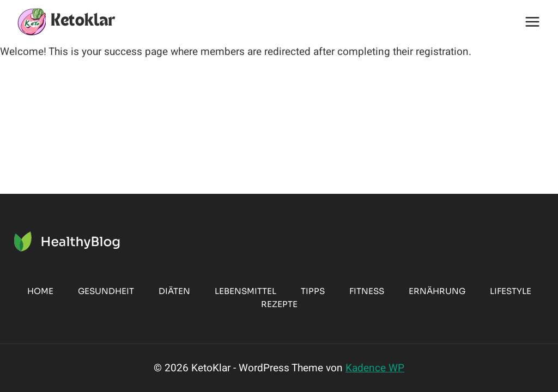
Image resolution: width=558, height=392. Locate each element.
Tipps (313, 291)
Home (40, 291)
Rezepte (279, 304)
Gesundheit (106, 291)
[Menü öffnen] (532, 22)
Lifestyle (511, 291)
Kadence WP (375, 368)
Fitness (367, 291)
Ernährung (437, 291)
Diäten (174, 291)
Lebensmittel (245, 291)
